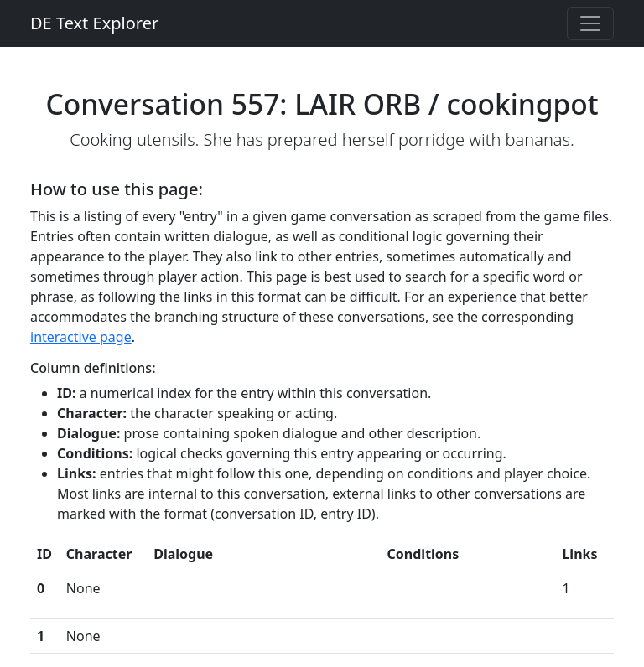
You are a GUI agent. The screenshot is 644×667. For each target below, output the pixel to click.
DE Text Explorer (94, 23)
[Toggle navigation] (590, 23)
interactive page (81, 337)
